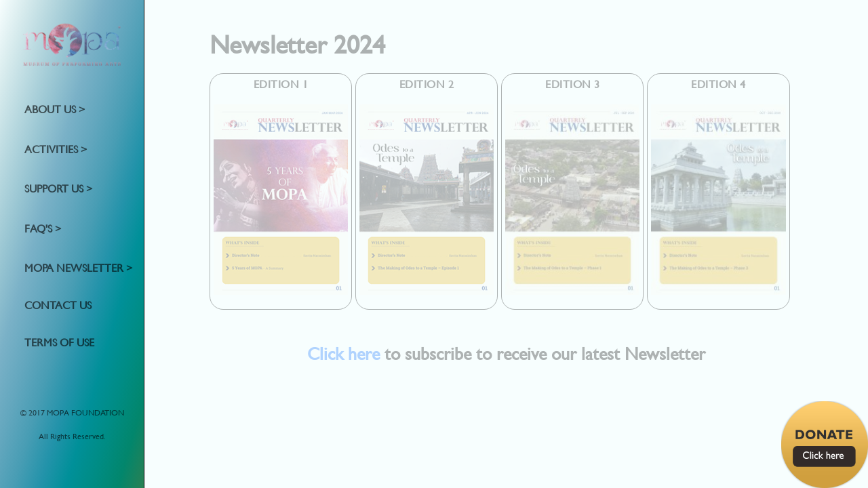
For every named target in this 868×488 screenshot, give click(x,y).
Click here (343, 353)
